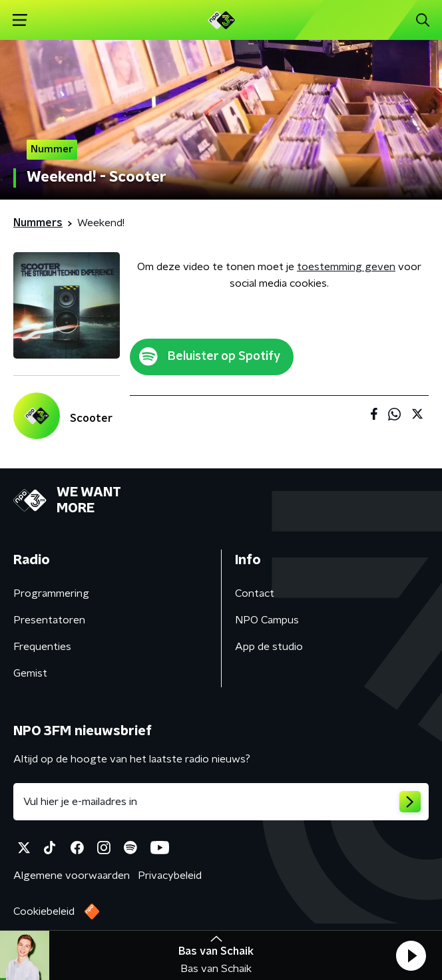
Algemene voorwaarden (72, 876)
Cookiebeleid (44, 911)
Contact (255, 593)
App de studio (269, 647)
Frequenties (42, 647)
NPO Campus (267, 620)
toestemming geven (346, 267)
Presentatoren (49, 620)
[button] (411, 955)
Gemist (30, 673)
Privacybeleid (170, 876)
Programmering (51, 593)
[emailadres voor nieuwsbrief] (221, 802)
